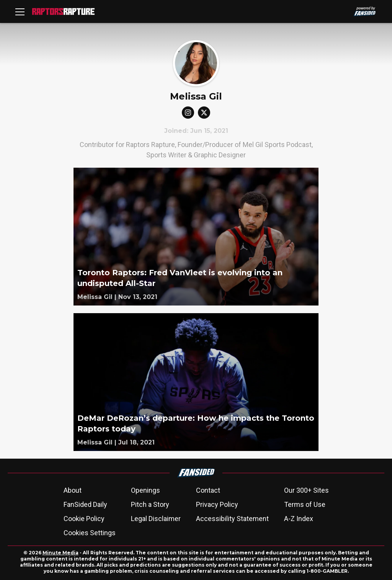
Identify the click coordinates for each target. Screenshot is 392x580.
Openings (145, 490)
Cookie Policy (84, 519)
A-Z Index (299, 519)
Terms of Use (305, 504)
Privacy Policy (217, 504)
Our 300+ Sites (306, 490)
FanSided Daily (85, 504)
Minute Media (60, 553)
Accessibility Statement (232, 519)
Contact (208, 490)
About (73, 490)
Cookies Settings (90, 533)
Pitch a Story (150, 504)
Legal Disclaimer (156, 519)
